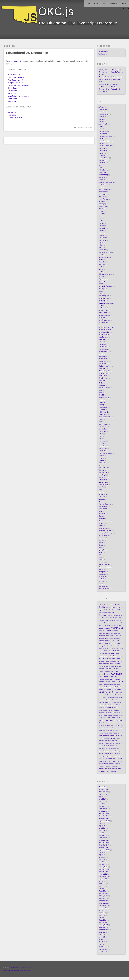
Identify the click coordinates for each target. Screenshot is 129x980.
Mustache (102, 385)
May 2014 (102, 886)
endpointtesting (104, 536)
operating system (104, 564)
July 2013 (102, 910)
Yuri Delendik (103, 506)
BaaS (100, 129)
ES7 (100, 218)
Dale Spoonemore (105, 189)
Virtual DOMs (103, 480)
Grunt (100, 267)
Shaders (101, 444)
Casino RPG (103, 177)
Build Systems (103, 160)
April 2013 (102, 918)
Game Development (105, 257)
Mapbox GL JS (103, 361)
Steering (101, 456)
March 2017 (102, 806)
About (96, 3)
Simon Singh (103, 448)
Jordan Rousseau (104, 335)
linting (100, 555)
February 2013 (103, 922)
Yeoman (101, 502)
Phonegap (102, 405)
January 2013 (103, 925)
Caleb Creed (103, 172)
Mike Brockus (103, 378)
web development (104, 589)
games (101, 543)
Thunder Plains (104, 472)
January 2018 (103, 789)
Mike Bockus (103, 376)
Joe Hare (102, 318)
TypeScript (102, 475)
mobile (101, 560)
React (100, 419)
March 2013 (102, 920)
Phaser (101, 400)
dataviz (101, 526)
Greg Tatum (102, 264)
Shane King (102, 446)
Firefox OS (102, 250)
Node (100, 390)
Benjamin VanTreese (105, 136)
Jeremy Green (103, 310)
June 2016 (102, 828)
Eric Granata (103, 238)
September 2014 (104, 877)
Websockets (103, 494)
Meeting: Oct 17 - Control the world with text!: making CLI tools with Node (110, 79)
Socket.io (102, 451)
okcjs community (15, 61)
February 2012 (103, 949)
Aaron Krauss (103, 110)
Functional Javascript (106, 252)
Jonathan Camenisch (106, 327)
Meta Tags (102, 368)
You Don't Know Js (105, 504)
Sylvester (102, 460)
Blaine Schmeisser (105, 141)
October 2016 (103, 818)
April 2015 (102, 862)
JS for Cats (13, 91)
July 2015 (102, 855)
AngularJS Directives (16, 118)
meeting (101, 557)
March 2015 (102, 864)
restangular (102, 574)
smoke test (102, 579)
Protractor (102, 410)
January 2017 (103, 811)
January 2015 (103, 867)
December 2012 (104, 927)
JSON (100, 293)
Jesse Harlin (103, 313)
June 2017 (102, 799)
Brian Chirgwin (103, 148)
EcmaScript (102, 226)
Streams (101, 458)
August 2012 (103, 935)
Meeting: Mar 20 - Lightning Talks (110, 70)
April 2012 (102, 944)
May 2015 (102, 860)
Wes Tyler (102, 497)
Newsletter (114, 3)
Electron (101, 231)
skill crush (12, 101)
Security (101, 439)
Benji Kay (102, 139)
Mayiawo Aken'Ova (105, 366)
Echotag (101, 223)
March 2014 (102, 891)
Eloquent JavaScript (16, 83)
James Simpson (104, 298)
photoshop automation (106, 567)
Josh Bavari (102, 339)
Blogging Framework (105, 146)
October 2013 (103, 903)
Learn (104, 3)
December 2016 (104, 814)
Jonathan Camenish (105, 330)
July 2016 (102, 826)
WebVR (101, 490)
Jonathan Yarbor (104, 332)
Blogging (101, 143)
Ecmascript (102, 228)
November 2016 (104, 816)
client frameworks (104, 521)
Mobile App (102, 381)
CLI (100, 165)
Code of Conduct (26, 968)
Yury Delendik (103, 509)
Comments (80, 128)
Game (100, 255)
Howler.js (102, 281)
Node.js (101, 393)
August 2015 (103, 852)
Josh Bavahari (103, 337)
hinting (101, 545)
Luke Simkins (103, 359)
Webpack (102, 492)
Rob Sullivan (103, 427)
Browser (101, 153)
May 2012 (102, 942)
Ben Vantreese (103, 134)
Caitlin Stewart (103, 170)
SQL (100, 436)
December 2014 (104, 869)
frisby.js (101, 540)
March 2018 (102, 787)
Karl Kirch (102, 342)
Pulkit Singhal (103, 412)
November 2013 (104, 901)
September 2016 (104, 821)
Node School (13, 88)
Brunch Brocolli (104, 158)
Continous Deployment (106, 182)
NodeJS (101, 395)
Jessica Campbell (104, 315)
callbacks (102, 518)
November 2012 (104, 930)
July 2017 (102, 797)
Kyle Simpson (103, 349)
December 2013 (104, 898)
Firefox (101, 247)
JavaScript (102, 301)
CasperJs (102, 180)
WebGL (101, 487)
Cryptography (103, 185)
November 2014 (104, 872)
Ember (101, 233)
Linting (101, 354)
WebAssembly (103, 485)
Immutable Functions (105, 286)
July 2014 (102, 881)
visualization (103, 586)
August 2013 (103, 908)
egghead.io (13, 115)
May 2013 (102, 915)
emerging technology (105, 533)
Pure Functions (104, 414)
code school (13, 99)
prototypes (102, 572)
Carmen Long (103, 175)
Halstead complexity (105, 274)
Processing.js (103, 407)
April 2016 (102, 833)
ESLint (101, 221)
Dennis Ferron (103, 206)
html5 (100, 548)
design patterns (104, 528)
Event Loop (102, 240)
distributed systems (105, 531)
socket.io (101, 581)
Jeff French (102, 308)
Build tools (102, 163)
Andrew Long (103, 117)
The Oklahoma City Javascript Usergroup (78, 23)
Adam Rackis (103, 112)
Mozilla (101, 383)
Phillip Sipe (102, 402)
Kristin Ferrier (103, 347)
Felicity (101, 245)
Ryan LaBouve (103, 429)
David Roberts (103, 199)
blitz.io (101, 516)
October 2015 (103, 847)
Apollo (101, 122)
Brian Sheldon (103, 151)
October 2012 (103, 932)
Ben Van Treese (104, 131)
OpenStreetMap (104, 398)
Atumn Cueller (103, 124)
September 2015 (104, 850)
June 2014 (102, 884)
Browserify (102, 155)
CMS (100, 168)
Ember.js (101, 235)
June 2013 (102, 913)
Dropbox (101, 211)
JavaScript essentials (106, 303)
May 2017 (102, 801)
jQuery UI (102, 550)
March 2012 (102, 947)
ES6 (100, 216)
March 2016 (102, 835)
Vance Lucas (103, 477)
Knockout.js (102, 344)
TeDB (100, 465)
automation (102, 514)
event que (102, 538)
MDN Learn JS (14, 93)
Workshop (102, 54)
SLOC (100, 434)
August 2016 (103, 823)
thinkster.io (12, 112)
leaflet (100, 552)
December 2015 (104, 843)
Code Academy (14, 75)
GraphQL (102, 262)
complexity (102, 523)
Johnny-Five (103, 323)
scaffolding (102, 577)
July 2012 (102, 937)
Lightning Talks (103, 52)
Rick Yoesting (103, 424)
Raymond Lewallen (105, 417)
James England (104, 296)
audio (100, 511)
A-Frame (101, 107)
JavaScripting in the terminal (19, 96)
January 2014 (103, 896)
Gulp (100, 272)
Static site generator (105, 453)
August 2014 (103, 879)
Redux (101, 422)
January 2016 (103, 840)
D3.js (100, 187)
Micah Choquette (104, 371)
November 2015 (104, 845)
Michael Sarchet (104, 373)
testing (101, 584)
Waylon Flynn (103, 482)
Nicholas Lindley (104, 388)
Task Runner (103, 463)
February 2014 (103, 893)
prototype (102, 569)
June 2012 (102, 939)
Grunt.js (101, 269)
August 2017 (103, 794)
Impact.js (101, 289)
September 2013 (104, 906)
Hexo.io (101, 277)
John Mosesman (104, 320)
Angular (101, 119)
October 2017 (103, 792)
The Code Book (104, 468)
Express (101, 243)
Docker (101, 209)
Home (88, 3)
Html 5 (101, 284)
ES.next (101, 214)
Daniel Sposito (103, 192)
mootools (102, 562)
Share (90, 128)
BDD (100, 126)
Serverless (102, 441)
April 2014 (102, 889)
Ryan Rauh (102, 431)
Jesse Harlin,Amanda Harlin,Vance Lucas (17, 970)
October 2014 (103, 874)
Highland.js (102, 279)
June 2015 (102, 857)
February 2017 (103, 809)
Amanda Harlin (103, 114)
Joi (99, 325)
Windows (102, 499)
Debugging (102, 204)
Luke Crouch (103, 356)
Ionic (100, 291)
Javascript (102, 306)
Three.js (101, 470)
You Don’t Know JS (16, 80)
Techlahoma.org (14, 968)
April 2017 (102, 804)
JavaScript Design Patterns (19, 85)
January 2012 (103, 952)
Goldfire (101, 260)
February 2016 (103, 838)
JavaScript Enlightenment (18, 77)
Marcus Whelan (104, 364)
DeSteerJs (102, 201)
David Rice (102, 197)
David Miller (102, 194)
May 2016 (102, 831)
